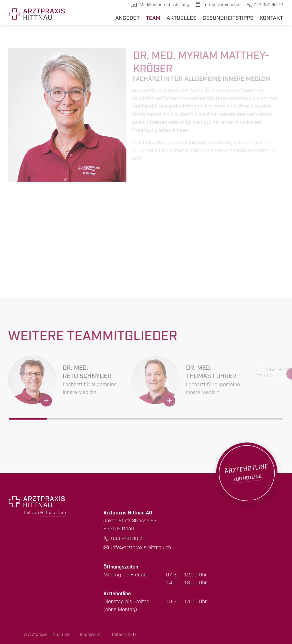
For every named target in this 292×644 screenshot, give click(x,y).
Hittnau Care (53, 513)
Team (153, 17)
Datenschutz (124, 634)
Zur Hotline (247, 470)
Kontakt (271, 17)
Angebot (127, 17)
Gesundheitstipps (228, 17)
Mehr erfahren (65, 382)
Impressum (91, 634)
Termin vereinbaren (222, 5)
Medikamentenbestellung (164, 5)
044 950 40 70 (268, 5)
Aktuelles (182, 17)
